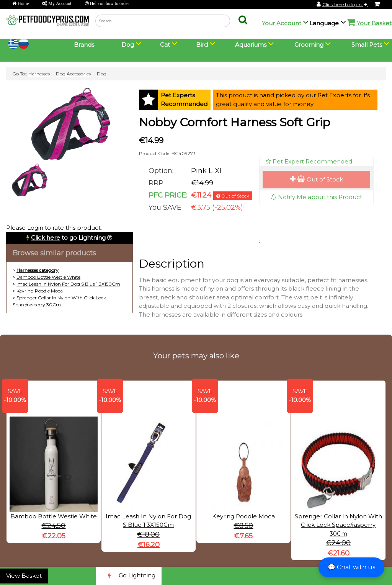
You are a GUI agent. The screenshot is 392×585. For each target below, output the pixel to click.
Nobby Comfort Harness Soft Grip (234, 122)
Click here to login (345, 4)
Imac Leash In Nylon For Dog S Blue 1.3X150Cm (68, 284)
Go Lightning (129, 576)
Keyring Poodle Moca (40, 291)
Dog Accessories (73, 74)
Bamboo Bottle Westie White (48, 277)
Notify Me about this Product (316, 197)
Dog (102, 74)
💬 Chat (351, 567)
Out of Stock (317, 179)
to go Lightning (68, 238)
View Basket (24, 576)
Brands (84, 45)
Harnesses (39, 74)
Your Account (282, 23)
